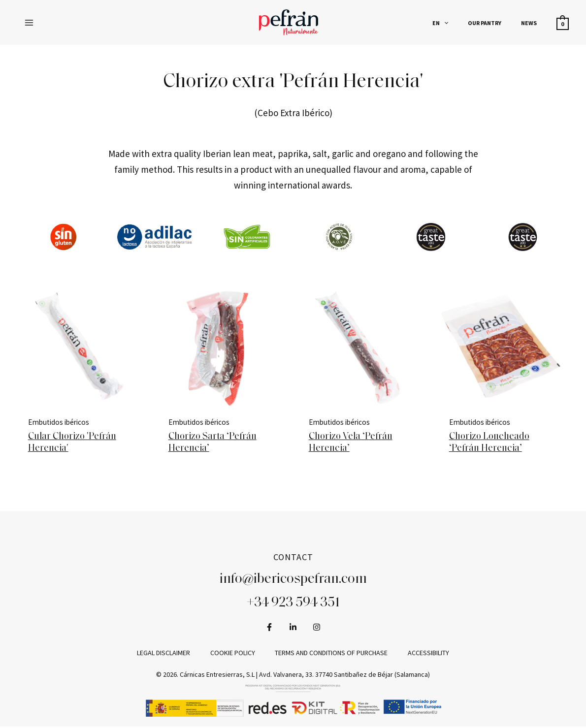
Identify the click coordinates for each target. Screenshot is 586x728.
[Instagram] (317, 628)
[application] (464, 23)
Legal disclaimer (171, 654)
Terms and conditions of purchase (329, 654)
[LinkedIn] (293, 628)
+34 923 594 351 (293, 604)
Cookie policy (235, 654)
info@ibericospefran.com (293, 581)
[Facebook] (269, 628)
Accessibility (421, 654)
